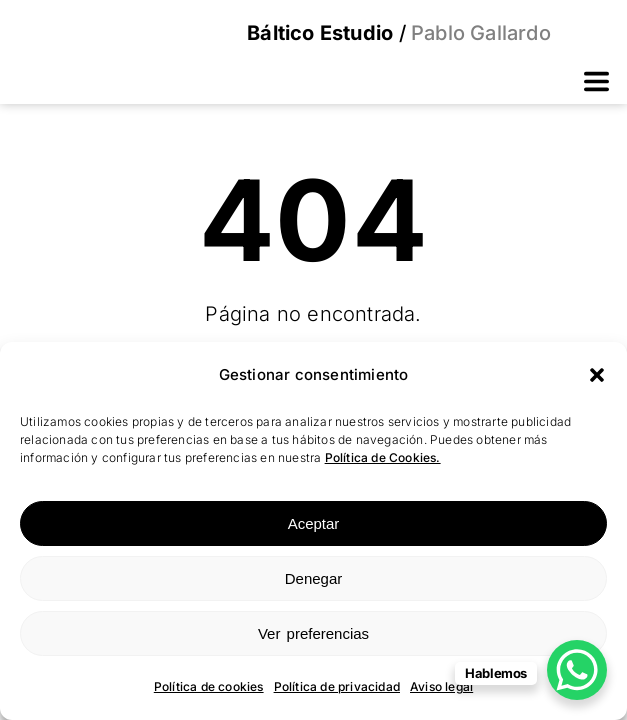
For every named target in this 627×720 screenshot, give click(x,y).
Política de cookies (209, 686)
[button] (597, 375)
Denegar (314, 578)
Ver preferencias (313, 633)
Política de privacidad (337, 686)
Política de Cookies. (383, 457)
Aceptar (314, 523)
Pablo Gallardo (478, 33)
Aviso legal (441, 686)
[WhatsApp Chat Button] (577, 670)
